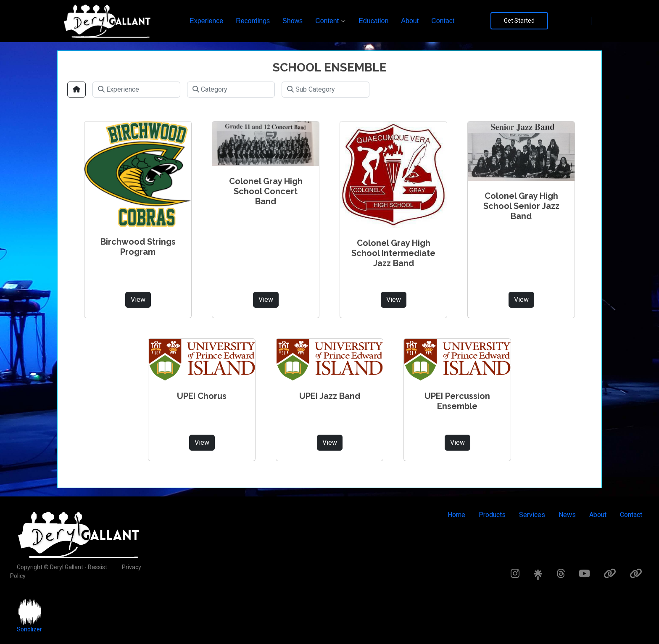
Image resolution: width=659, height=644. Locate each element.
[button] (331, 21)
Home (456, 515)
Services (532, 515)
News (567, 515)
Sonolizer (29, 629)
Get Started (519, 21)
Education (373, 21)
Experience (206, 21)
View (138, 300)
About (410, 21)
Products (492, 515)
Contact (443, 21)
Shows (293, 21)
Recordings (253, 21)
